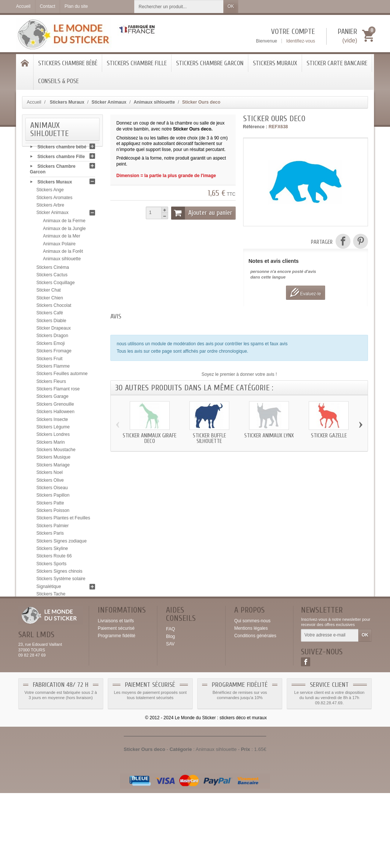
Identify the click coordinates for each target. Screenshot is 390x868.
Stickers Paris (50, 535)
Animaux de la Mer (62, 238)
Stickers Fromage (54, 353)
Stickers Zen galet (54, 634)
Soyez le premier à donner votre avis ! (239, 374)
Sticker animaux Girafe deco (150, 438)
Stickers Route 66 (54, 558)
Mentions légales (251, 704)
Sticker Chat (49, 292)
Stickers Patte (50, 505)
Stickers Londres (53, 437)
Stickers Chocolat (54, 308)
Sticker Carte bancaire (337, 63)
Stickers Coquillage (56, 285)
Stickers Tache (51, 596)
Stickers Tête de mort (58, 604)
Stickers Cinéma (53, 270)
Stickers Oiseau (52, 490)
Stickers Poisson (53, 513)
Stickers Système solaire (61, 581)
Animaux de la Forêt (63, 254)
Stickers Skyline (52, 551)
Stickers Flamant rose (58, 391)
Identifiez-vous (301, 41)
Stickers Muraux (275, 63)
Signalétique (49, 589)
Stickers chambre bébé (68, 63)
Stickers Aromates (55, 200)
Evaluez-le (306, 293)
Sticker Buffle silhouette (209, 438)
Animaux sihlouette (62, 261)
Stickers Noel (50, 475)
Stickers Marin (51, 444)
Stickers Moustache (56, 452)
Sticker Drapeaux (54, 330)
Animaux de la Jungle (64, 231)
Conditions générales (255, 711)
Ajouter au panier (202, 213)
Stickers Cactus (52, 277)
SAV (170, 719)
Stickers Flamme (53, 368)
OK (231, 6)
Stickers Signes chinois (59, 573)
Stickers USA (50, 619)
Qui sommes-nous (252, 696)
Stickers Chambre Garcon (210, 63)
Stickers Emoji (51, 346)
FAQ (170, 704)
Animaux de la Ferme (64, 223)
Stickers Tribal (51, 611)
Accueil (34, 102)
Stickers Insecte (52, 421)
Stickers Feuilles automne (62, 376)
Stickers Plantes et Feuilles (63, 520)
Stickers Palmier (53, 528)
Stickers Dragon (52, 338)
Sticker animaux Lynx (269, 436)
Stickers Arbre (51, 207)
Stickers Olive (50, 482)
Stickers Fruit (50, 361)
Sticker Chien (50, 300)
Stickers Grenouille (55, 406)
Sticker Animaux (53, 215)
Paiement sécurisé (116, 704)
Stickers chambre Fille (137, 63)
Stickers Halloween (56, 414)
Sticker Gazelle (329, 436)
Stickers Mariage (53, 467)
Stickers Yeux (50, 627)
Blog (170, 712)
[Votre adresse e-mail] (330, 711)
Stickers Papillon (53, 497)
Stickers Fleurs (51, 384)
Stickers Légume (53, 429)
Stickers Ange (50, 192)
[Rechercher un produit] (179, 7)
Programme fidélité (117, 711)
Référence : (255, 127)
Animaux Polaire (59, 246)
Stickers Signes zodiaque (62, 543)
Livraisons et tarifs (116, 696)
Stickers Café (50, 315)
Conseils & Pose (58, 81)
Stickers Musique (54, 459)
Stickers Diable (51, 323)
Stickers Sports (52, 566)
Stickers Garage (53, 399)
